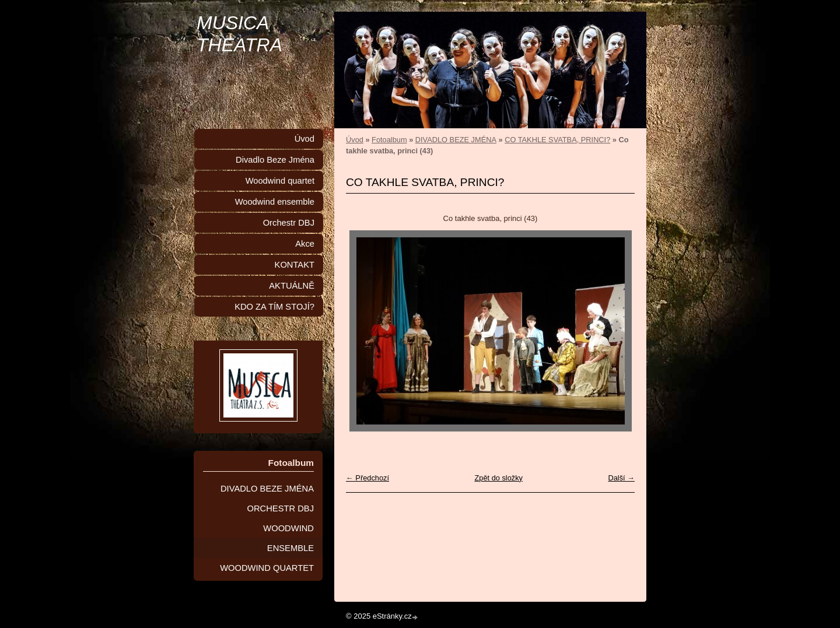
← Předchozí (367, 478)
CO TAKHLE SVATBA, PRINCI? (557, 140)
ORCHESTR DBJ (281, 508)
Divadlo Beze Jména (275, 160)
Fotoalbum (389, 140)
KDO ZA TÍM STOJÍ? (274, 307)
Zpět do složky (498, 478)
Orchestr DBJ (289, 223)
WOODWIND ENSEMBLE (288, 538)
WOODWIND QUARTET (267, 568)
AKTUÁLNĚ (292, 286)
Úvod (355, 140)
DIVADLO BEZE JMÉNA (456, 140)
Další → (621, 478)
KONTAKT (295, 265)
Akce (305, 244)
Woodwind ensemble (275, 202)
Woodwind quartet (280, 181)
